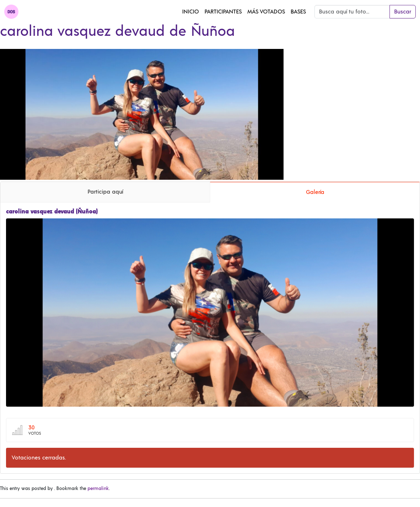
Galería (315, 192)
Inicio (191, 12)
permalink (98, 489)
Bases (298, 12)
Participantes (223, 12)
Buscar (403, 12)
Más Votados (266, 12)
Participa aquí (105, 192)
